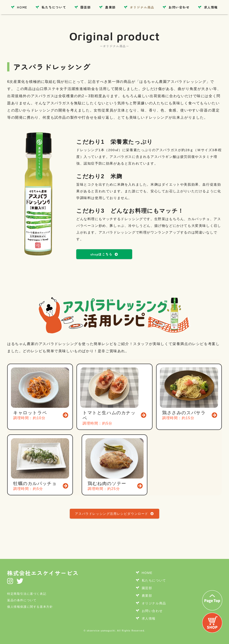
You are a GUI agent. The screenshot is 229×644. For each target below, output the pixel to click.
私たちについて (54, 7)
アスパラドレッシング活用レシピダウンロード (114, 514)
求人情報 (211, 7)
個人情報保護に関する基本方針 (30, 607)
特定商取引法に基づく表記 (27, 594)
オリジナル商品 (142, 7)
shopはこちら (104, 254)
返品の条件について (22, 600)
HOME (22, 7)
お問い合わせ (179, 7)
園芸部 (86, 7)
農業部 (110, 7)
